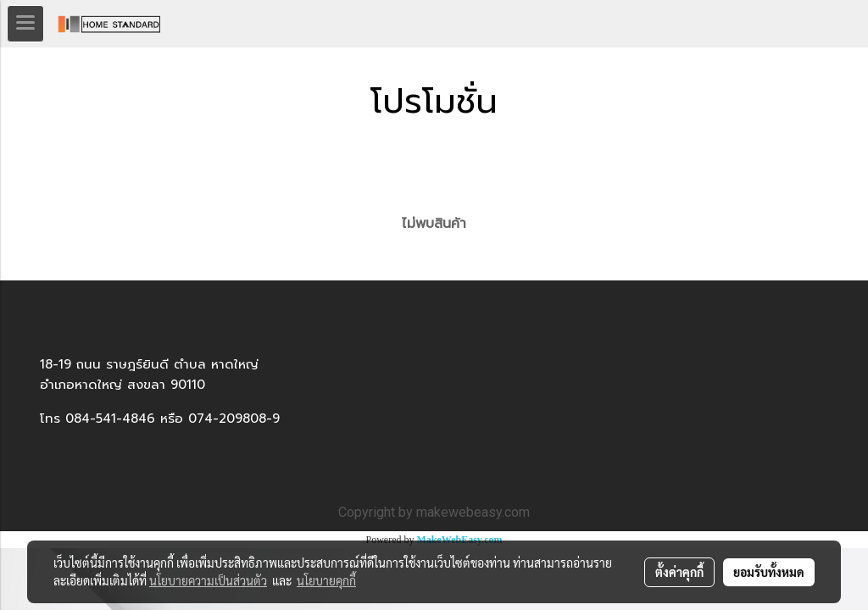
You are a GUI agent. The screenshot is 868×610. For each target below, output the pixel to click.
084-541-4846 (110, 419)
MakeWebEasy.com (460, 540)
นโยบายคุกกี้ (326, 580)
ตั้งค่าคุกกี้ (679, 572)
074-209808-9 (234, 419)
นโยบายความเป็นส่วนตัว (208, 580)
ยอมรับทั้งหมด (769, 572)
